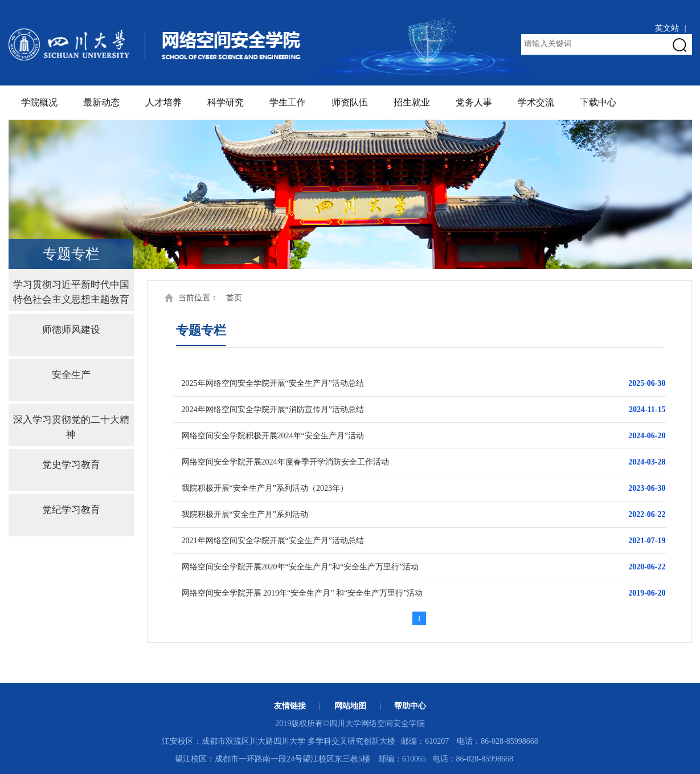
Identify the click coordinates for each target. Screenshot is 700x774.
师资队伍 (350, 102)
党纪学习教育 (71, 510)
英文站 (667, 28)
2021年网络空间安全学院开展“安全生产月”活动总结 (273, 541)
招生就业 (412, 102)
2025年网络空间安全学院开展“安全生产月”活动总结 (273, 383)
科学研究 (226, 102)
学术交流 (536, 102)
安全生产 (71, 375)
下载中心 (598, 102)
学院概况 (39, 102)
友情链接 (290, 706)
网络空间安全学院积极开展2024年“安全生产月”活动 (273, 436)
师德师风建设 (71, 330)
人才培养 (163, 102)
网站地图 (350, 706)
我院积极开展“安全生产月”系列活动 (245, 514)
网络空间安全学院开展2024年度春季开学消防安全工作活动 (285, 462)
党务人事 (474, 102)
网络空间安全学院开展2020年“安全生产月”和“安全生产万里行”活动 (300, 567)
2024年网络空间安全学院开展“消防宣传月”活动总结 (273, 410)
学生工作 (288, 102)
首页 (234, 298)
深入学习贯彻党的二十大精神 (71, 425)
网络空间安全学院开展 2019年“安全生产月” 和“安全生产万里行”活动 (302, 593)
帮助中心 (410, 706)
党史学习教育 (71, 465)
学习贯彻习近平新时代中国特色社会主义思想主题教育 (71, 290)
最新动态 (101, 102)
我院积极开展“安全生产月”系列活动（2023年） (265, 488)
